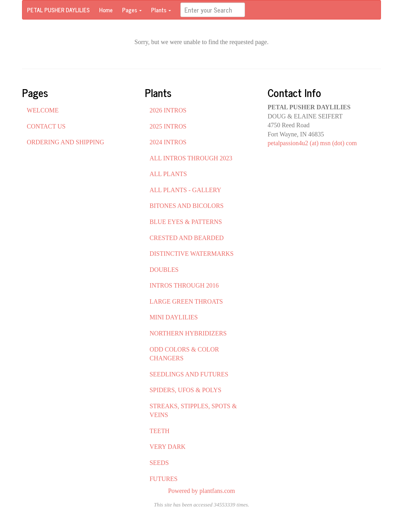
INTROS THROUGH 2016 (184, 285)
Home (106, 10)
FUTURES (164, 479)
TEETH (159, 431)
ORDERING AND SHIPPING (65, 142)
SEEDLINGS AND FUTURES (189, 374)
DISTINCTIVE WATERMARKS (192, 254)
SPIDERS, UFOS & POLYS (185, 390)
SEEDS (159, 463)
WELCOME (43, 110)
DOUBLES (164, 270)
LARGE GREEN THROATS (186, 301)
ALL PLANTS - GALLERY (185, 190)
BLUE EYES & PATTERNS (186, 222)
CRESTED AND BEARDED (187, 238)
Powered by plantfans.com (202, 491)
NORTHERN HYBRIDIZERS (188, 333)
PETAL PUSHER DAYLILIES (58, 10)
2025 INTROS (168, 126)
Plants (161, 10)
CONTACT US (46, 126)
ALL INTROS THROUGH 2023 (191, 158)
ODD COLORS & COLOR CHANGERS (184, 354)
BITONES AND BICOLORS (187, 206)
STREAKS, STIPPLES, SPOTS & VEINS (193, 411)
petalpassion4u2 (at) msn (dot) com (312, 143)
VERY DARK (167, 447)
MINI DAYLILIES (174, 317)
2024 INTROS (168, 142)
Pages (132, 10)
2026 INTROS (168, 110)
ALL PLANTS (168, 174)
